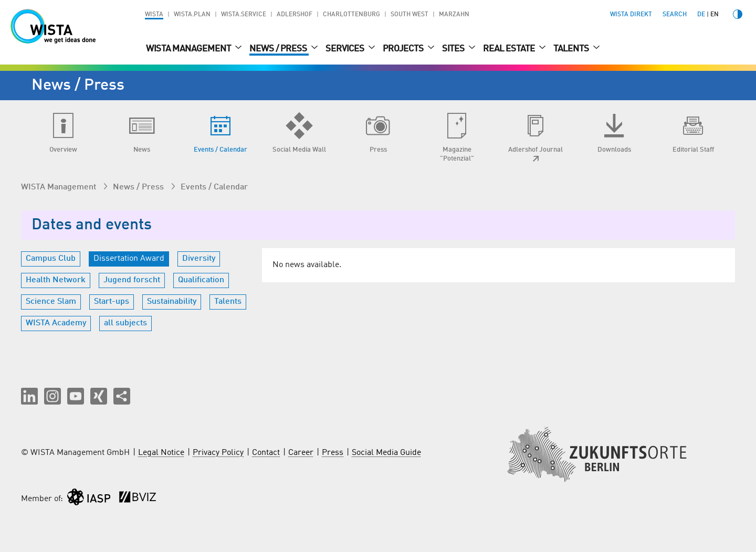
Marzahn (454, 15)
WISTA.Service (244, 15)
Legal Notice (161, 453)
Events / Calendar (214, 187)
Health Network (56, 280)
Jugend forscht (132, 280)
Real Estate (510, 49)
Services (346, 49)
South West (409, 15)
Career (301, 453)
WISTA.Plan (192, 15)
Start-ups (112, 302)
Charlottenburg (351, 15)
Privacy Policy (218, 453)
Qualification (201, 280)
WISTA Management (189, 49)
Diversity (199, 259)
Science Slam (51, 302)
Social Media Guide (386, 453)
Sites (454, 49)
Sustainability (172, 302)
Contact (266, 453)
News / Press (279, 49)
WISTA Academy (56, 323)
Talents (572, 49)
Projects (404, 49)
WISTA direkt (631, 15)
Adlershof (295, 15)
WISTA (154, 15)
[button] (29, 396)
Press (333, 453)
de (701, 15)
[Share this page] (122, 396)
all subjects (125, 323)
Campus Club (51, 259)
